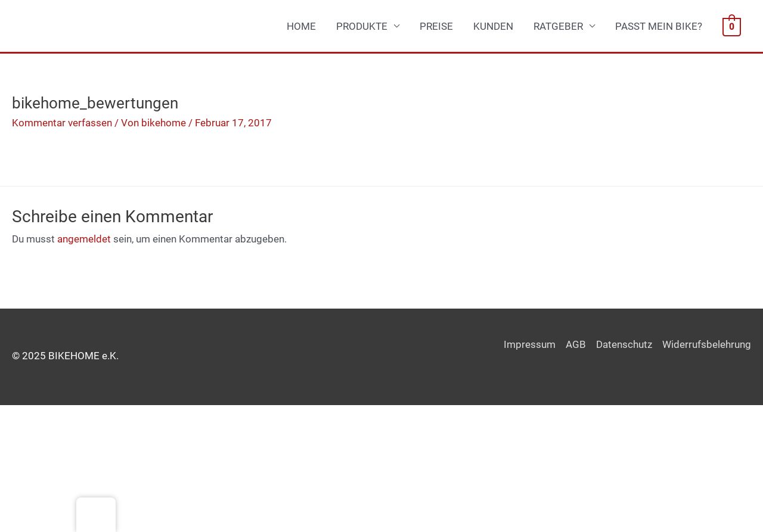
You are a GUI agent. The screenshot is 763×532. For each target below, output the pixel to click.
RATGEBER (558, 26)
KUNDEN (493, 26)
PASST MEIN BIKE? (659, 26)
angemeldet (84, 239)
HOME (301, 26)
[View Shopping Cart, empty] (732, 26)
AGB (576, 344)
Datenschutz (624, 344)
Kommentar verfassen (62, 123)
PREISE (436, 26)
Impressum (530, 344)
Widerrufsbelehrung (707, 344)
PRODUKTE (362, 26)
